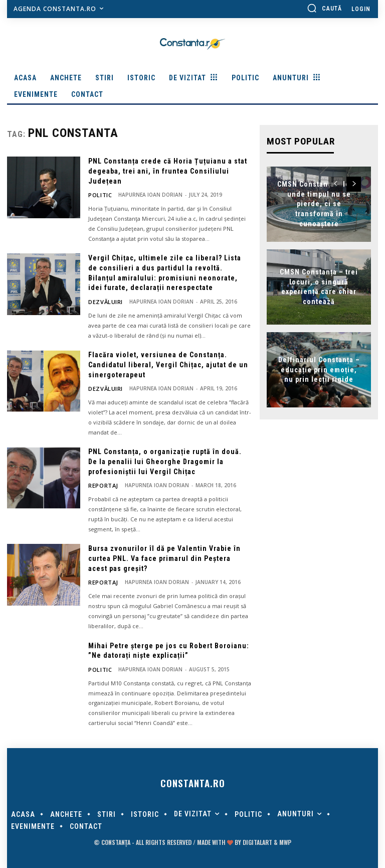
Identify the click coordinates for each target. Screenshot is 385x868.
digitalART (257, 839)
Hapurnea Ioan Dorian (146, 195)
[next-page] (354, 183)
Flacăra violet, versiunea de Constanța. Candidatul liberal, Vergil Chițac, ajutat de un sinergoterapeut (168, 364)
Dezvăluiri (103, 301)
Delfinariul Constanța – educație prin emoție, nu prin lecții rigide (319, 369)
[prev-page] (336, 183)
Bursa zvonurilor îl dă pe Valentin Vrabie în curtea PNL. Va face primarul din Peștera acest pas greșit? (164, 556)
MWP (285, 839)
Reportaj (101, 484)
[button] (324, 8)
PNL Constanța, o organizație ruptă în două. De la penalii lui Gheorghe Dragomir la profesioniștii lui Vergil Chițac (165, 460)
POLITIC (98, 195)
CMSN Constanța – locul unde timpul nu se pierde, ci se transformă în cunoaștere (319, 203)
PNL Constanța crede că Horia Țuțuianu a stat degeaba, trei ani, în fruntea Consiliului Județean (168, 171)
